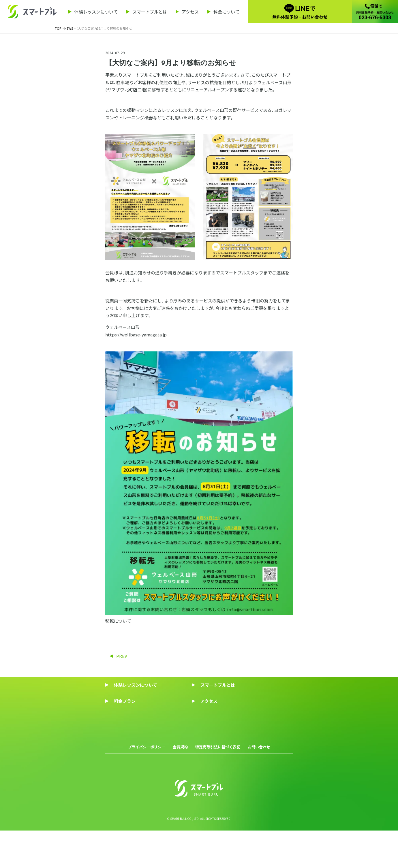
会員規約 (180, 778)
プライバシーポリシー (147, 778)
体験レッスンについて (96, 12)
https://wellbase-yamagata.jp (136, 335)
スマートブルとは (150, 12)
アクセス (190, 12)
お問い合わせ (259, 778)
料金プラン (125, 701)
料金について (226, 12)
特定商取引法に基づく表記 (218, 778)
